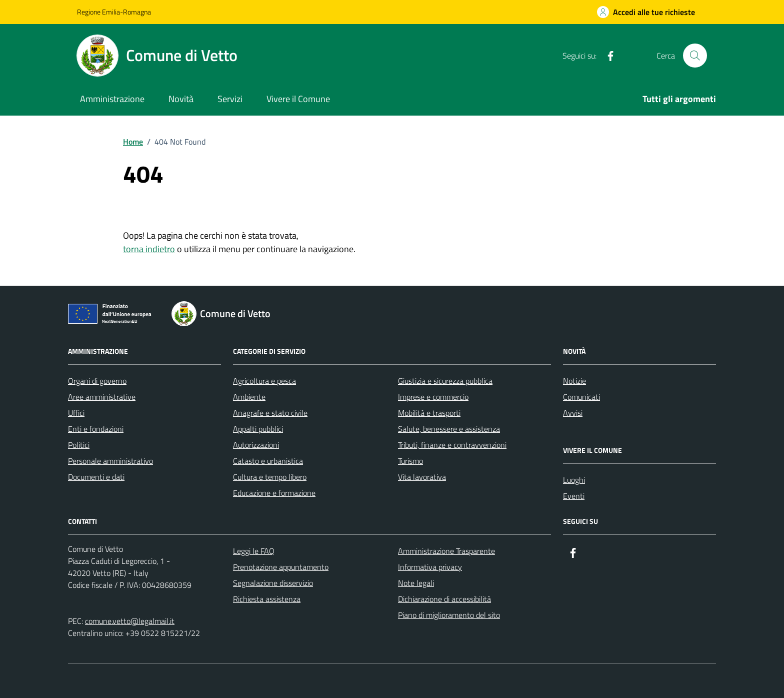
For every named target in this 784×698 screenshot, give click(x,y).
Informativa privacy (430, 567)
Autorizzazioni (256, 445)
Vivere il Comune (298, 99)
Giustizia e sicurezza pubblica (445, 381)
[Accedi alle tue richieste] (646, 12)
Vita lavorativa (422, 477)
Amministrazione (112, 99)
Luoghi (574, 480)
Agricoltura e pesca (264, 381)
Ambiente (249, 397)
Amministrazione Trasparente (446, 551)
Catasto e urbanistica (268, 461)
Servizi (230, 99)
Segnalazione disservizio (273, 583)
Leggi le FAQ (254, 551)
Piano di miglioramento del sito (449, 615)
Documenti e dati (96, 477)
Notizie (574, 381)
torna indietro (149, 249)
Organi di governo (97, 381)
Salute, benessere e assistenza (449, 429)
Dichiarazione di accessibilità (444, 599)
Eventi (574, 496)
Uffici (76, 413)
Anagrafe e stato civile (270, 413)
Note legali (416, 583)
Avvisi (573, 413)
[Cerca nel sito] (695, 56)
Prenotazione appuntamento (281, 567)
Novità (181, 99)
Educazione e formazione (274, 493)
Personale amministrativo (110, 461)
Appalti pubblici (258, 429)
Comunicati (581, 397)
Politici (79, 445)
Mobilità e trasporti (429, 413)
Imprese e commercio (433, 397)
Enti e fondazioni (96, 429)
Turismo (410, 461)
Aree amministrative (102, 397)
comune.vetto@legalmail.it (130, 621)
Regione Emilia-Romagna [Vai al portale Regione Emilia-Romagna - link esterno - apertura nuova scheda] (114, 12)
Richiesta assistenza (267, 599)
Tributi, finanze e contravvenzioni (452, 445)
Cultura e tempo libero (270, 477)
